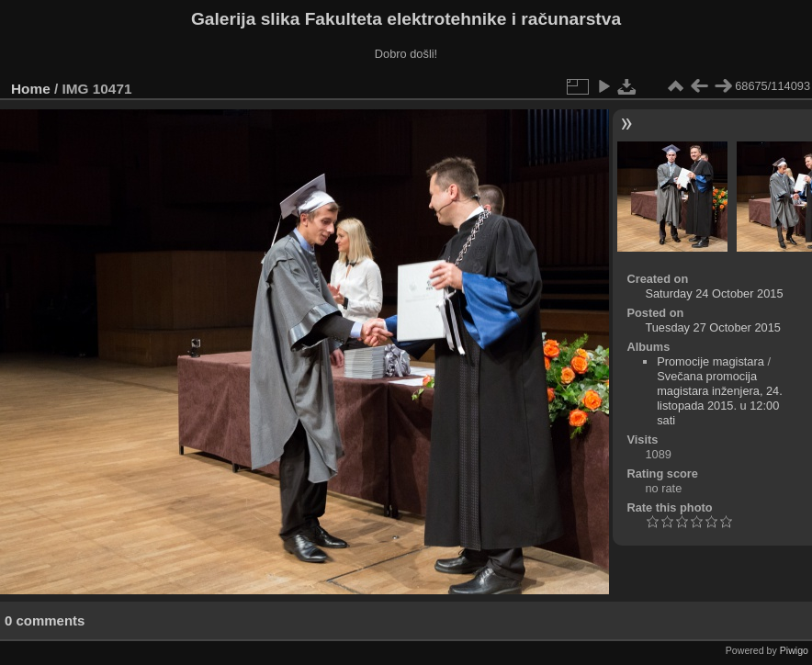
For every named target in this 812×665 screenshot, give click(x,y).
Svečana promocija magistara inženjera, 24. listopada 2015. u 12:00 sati (720, 398)
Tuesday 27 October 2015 (713, 327)
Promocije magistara (710, 361)
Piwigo (794, 650)
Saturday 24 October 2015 (714, 293)
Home (31, 89)
